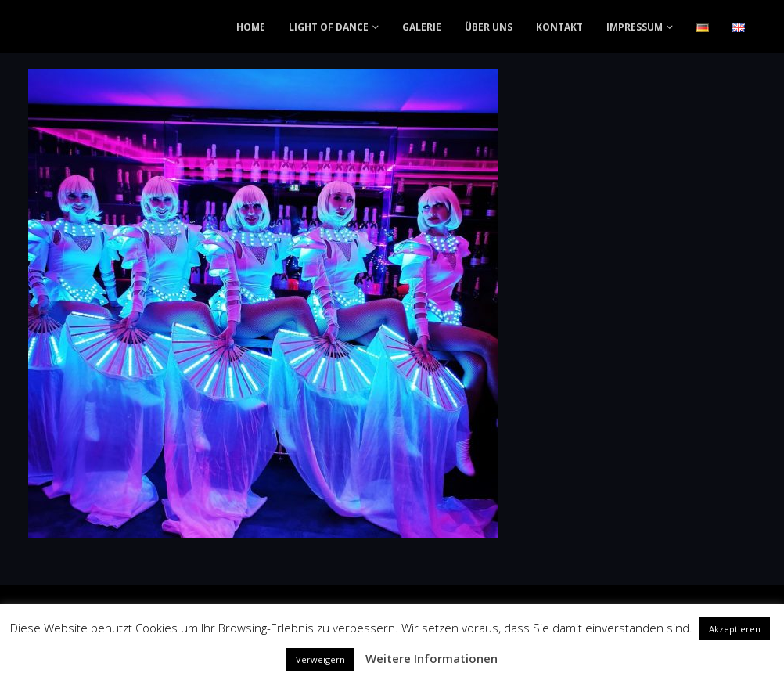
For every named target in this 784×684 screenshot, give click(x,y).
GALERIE (422, 27)
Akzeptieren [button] (735, 629)
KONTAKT (559, 27)
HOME (251, 27)
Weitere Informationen (432, 658)
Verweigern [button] (320, 659)
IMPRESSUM (635, 27)
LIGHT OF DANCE (329, 27)
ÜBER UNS (489, 27)
